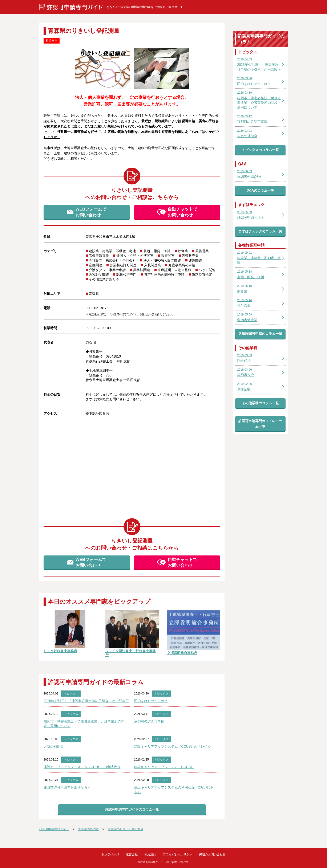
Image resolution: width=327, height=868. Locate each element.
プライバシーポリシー (178, 854)
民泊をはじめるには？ (151, 701)
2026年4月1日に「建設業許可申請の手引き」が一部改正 (86, 701)
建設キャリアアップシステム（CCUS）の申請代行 (82, 767)
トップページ (110, 854)
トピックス (71, 693)
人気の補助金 (54, 747)
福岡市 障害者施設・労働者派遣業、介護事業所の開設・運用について (84, 724)
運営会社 (132, 854)
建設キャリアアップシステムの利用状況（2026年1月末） (174, 790)
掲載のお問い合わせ (212, 854)
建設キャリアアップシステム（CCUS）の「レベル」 (174, 747)
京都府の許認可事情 (149, 721)
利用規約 (150, 854)
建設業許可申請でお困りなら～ (67, 787)
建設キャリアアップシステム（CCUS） (164, 767)
